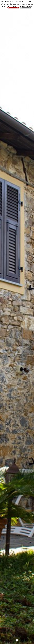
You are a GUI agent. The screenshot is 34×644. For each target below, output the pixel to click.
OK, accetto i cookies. (13, 8)
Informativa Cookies (26, 8)
